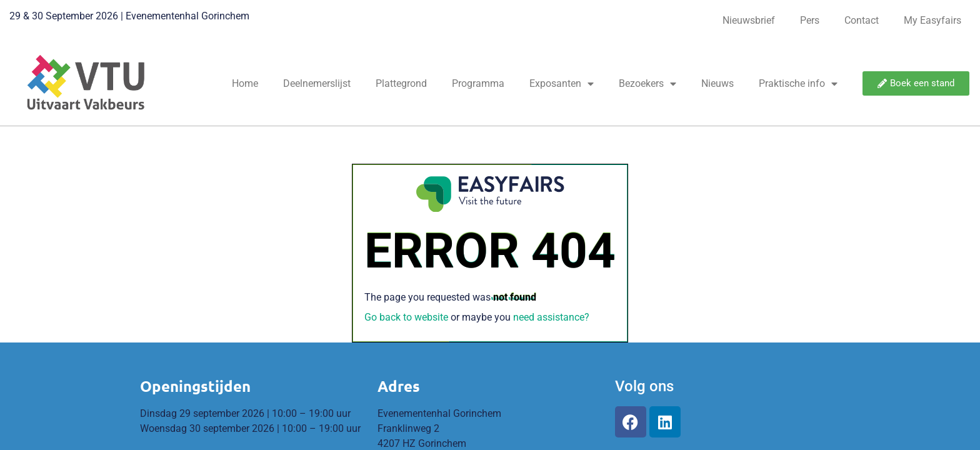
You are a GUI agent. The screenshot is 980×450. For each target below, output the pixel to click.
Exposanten (562, 84)
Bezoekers (647, 84)
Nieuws (717, 83)
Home (245, 83)
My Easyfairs (932, 20)
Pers (810, 20)
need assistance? (551, 317)
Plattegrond (401, 83)
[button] (916, 83)
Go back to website (406, 317)
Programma (478, 83)
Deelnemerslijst (317, 83)
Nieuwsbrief (749, 20)
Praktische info (798, 84)
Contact (862, 20)
